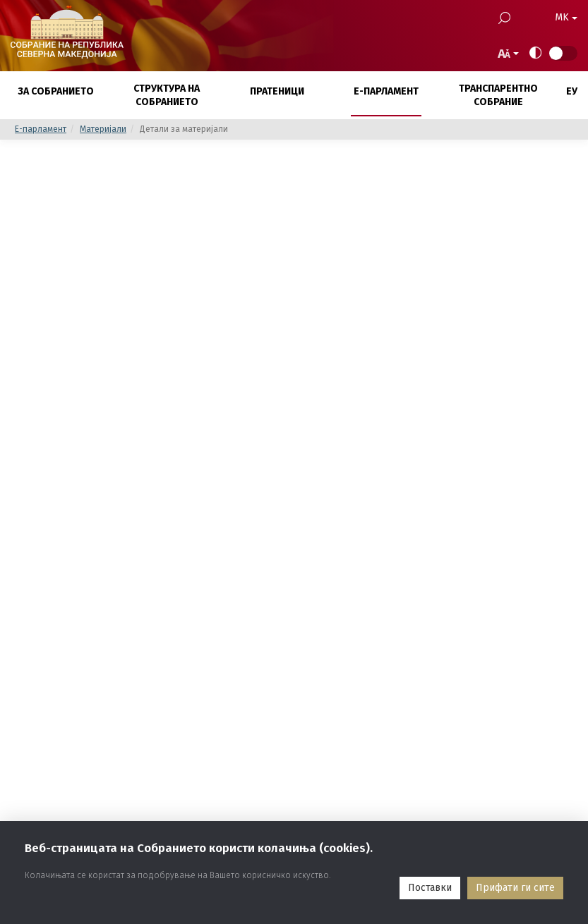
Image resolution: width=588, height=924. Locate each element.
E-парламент (41, 129)
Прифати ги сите (515, 888)
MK (566, 17)
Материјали (103, 129)
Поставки (430, 888)
